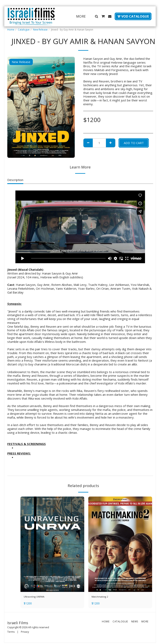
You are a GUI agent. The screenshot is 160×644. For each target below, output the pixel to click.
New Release (40, 30)
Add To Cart (134, 143)
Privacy (25, 633)
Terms (11, 633)
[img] (52, 544)
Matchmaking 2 (102, 597)
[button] (96, 16)
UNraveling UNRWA (37, 597)
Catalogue (24, 30)
